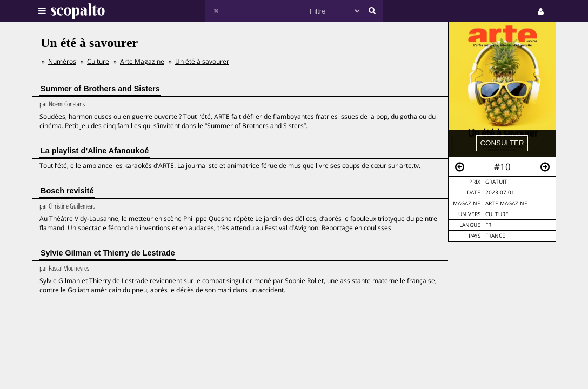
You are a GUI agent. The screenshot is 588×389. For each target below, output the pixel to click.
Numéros (62, 61)
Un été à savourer (202, 61)
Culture (497, 214)
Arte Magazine (506, 203)
